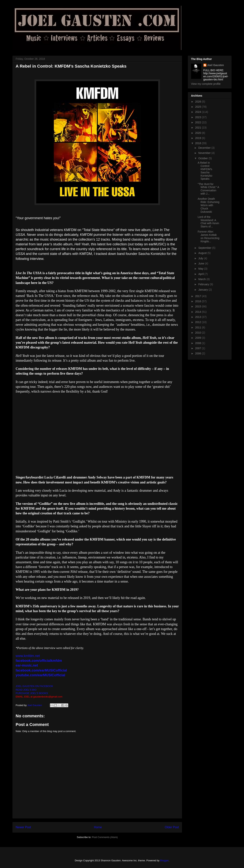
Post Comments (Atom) (105, 837)
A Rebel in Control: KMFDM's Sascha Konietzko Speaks (205, 171)
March (202, 279)
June (201, 263)
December (205, 148)
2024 (199, 112)
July (201, 258)
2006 (199, 353)
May (201, 269)
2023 (199, 117)
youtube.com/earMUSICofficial (40, 675)
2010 (199, 333)
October (203, 158)
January (203, 290)
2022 (199, 122)
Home (98, 827)
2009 (199, 338)
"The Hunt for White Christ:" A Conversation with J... (208, 189)
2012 (199, 322)
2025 (199, 107)
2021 (199, 128)
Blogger (164, 860)
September (205, 248)
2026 (199, 102)
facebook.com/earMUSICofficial (41, 670)
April (201, 274)
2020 (199, 133)
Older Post (172, 827)
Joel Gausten (216, 65)
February (204, 284)
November (205, 153)
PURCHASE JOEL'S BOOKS (32, 693)
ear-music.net (27, 665)
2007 (199, 348)
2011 (199, 327)
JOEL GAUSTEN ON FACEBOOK (34, 686)
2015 (199, 306)
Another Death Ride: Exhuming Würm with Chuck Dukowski (209, 205)
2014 (199, 312)
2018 (199, 143)
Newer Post (23, 827)
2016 (199, 301)
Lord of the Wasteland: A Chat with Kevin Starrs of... (208, 222)
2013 (199, 317)
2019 (199, 138)
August (203, 253)
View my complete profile (206, 84)
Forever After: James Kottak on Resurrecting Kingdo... (209, 236)
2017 (199, 296)
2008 (199, 343)
